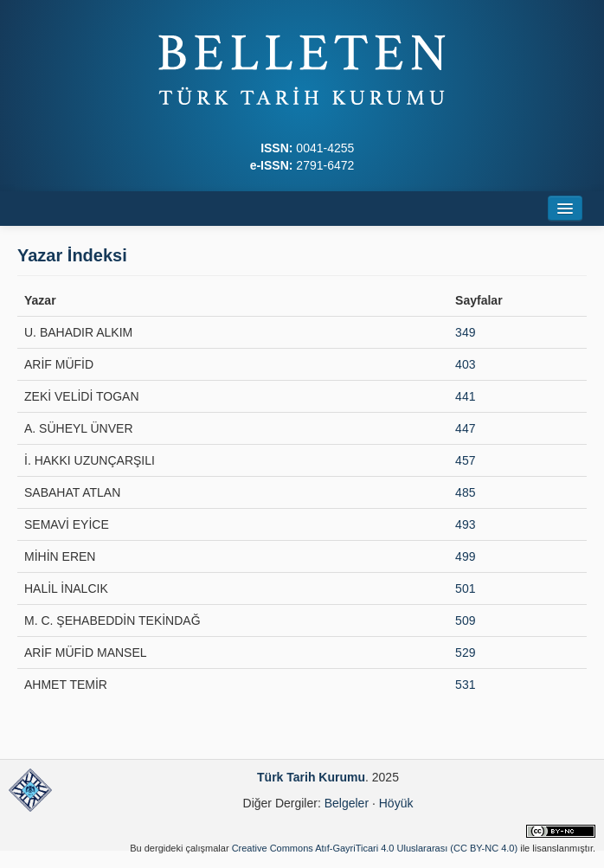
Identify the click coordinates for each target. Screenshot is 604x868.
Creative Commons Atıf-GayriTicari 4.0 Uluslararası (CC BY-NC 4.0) (375, 848)
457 (465, 460)
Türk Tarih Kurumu (311, 777)
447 (465, 428)
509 (465, 620)
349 (465, 332)
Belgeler (347, 803)
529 (465, 653)
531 (465, 685)
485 (465, 492)
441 (465, 396)
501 (465, 588)
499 (465, 556)
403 (465, 364)
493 (465, 524)
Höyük (396, 803)
